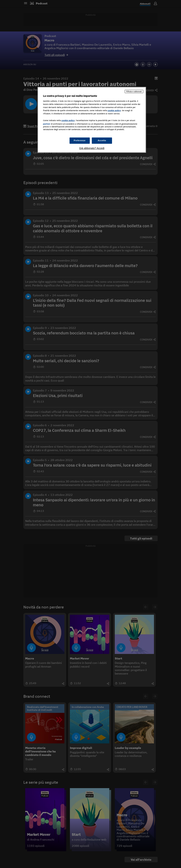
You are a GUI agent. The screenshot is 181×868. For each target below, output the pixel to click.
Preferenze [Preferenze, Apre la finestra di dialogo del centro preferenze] (80, 140)
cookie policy (114, 110)
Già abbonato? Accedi (92, 148)
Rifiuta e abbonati (134, 91)
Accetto (102, 140)
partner (47, 124)
